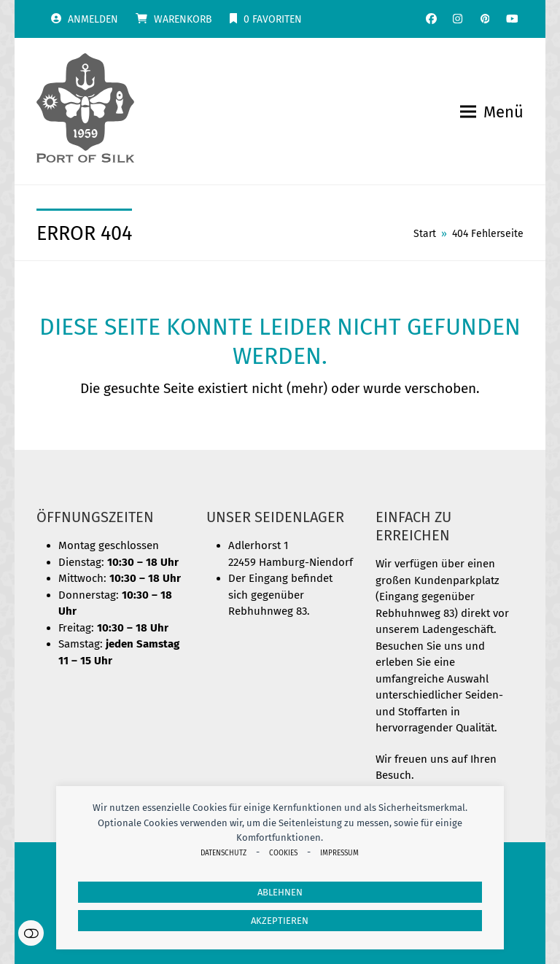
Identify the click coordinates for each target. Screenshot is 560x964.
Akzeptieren (280, 921)
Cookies (283, 853)
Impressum (339, 853)
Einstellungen (31, 933)
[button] (492, 112)
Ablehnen (280, 892)
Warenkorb (183, 19)
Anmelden (93, 19)
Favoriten (273, 19)
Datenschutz (223, 853)
